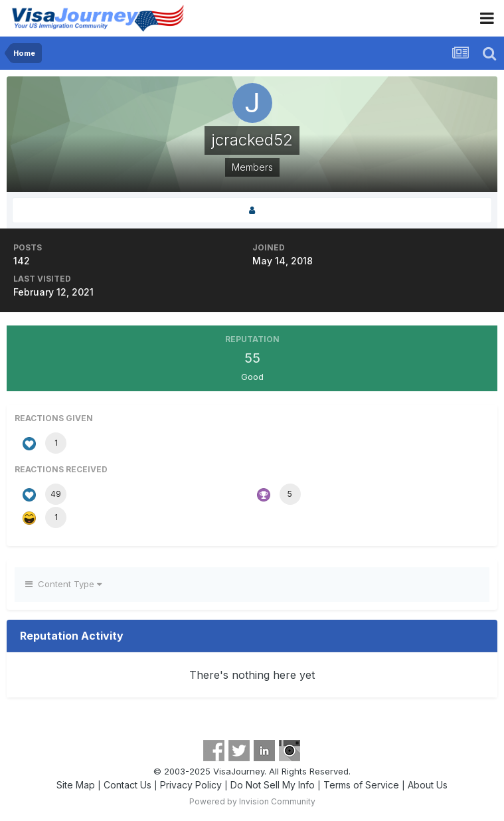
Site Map (76, 785)
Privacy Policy (191, 785)
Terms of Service (361, 785)
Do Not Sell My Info (273, 785)
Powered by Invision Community (252, 801)
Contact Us (127, 785)
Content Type (63, 584)
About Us (428, 785)
